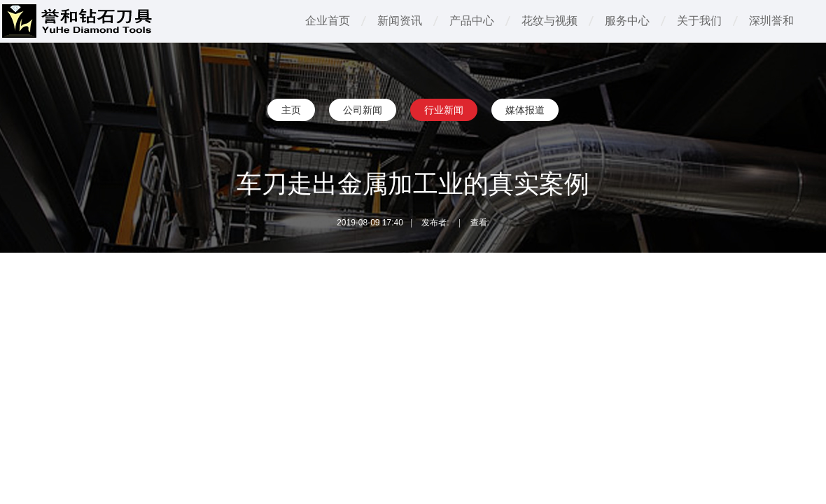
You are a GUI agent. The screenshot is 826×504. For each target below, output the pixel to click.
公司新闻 (363, 110)
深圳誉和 (771, 21)
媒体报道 (525, 110)
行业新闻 (444, 110)
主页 (291, 110)
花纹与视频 (549, 21)
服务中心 (627, 21)
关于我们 (699, 21)
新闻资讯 (400, 21)
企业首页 (328, 21)
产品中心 (472, 21)
